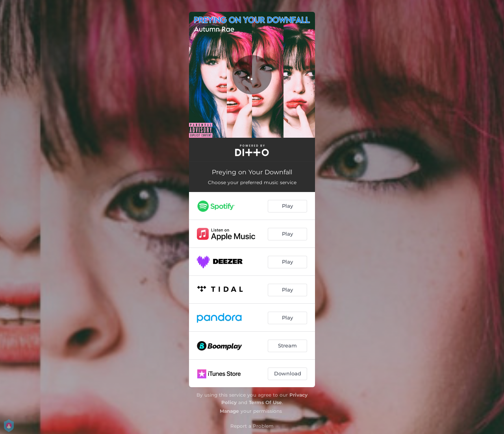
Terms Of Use (265, 402)
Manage (229, 411)
